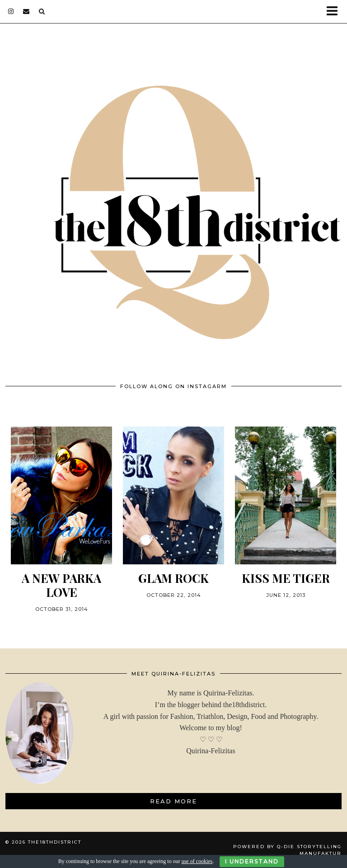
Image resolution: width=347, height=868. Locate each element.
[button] (335, 12)
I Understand (252, 861)
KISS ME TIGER (286, 578)
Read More (173, 801)
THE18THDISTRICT (55, 842)
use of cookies (197, 861)
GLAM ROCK (173, 578)
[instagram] (11, 11)
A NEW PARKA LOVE (61, 585)
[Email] (26, 11)
